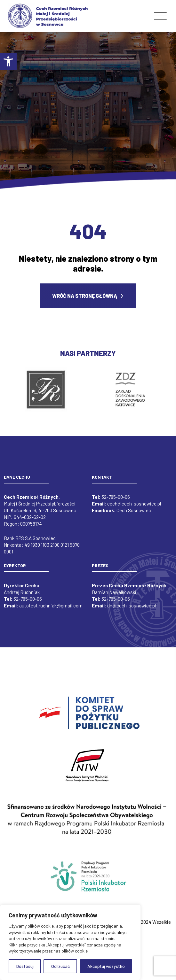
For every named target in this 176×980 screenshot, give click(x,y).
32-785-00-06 (116, 501)
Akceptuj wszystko (106, 966)
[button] (8, 61)
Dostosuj (25, 966)
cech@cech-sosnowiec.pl (134, 508)
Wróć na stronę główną (85, 300)
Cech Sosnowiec (134, 514)
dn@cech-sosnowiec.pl (132, 610)
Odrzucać (60, 966)
